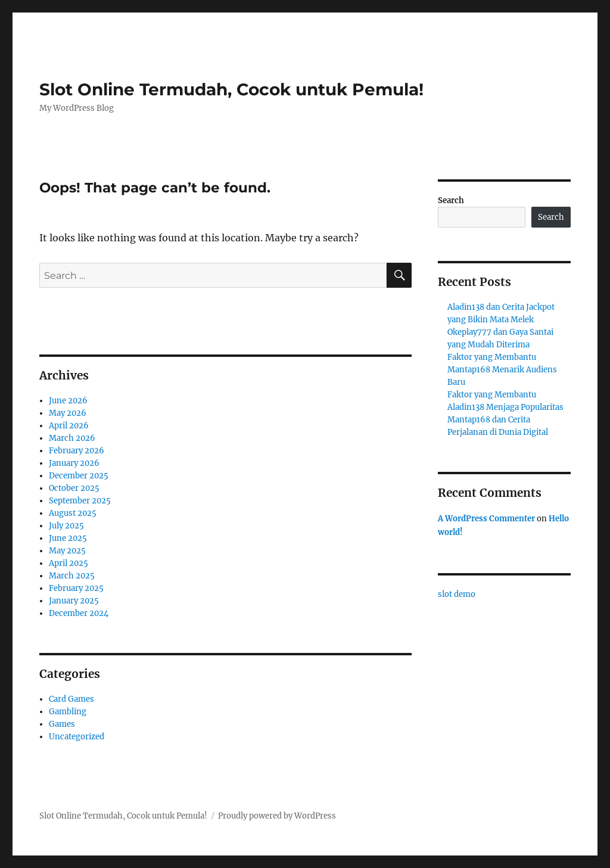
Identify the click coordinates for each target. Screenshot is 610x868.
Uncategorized (77, 737)
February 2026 (77, 451)
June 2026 (68, 401)
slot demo (457, 594)
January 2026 (74, 463)
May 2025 (67, 551)
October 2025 (74, 488)
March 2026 (72, 438)
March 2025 (72, 576)
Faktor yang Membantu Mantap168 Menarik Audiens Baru (502, 370)
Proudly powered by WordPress (277, 816)
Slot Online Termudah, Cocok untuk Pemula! (231, 89)
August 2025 (73, 513)
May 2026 (68, 413)
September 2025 (80, 501)
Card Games (71, 699)
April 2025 (69, 563)
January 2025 (74, 601)
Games (62, 724)
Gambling (68, 712)
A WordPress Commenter (486, 519)
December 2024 (79, 613)
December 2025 (79, 476)
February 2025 (76, 588)
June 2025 (68, 538)
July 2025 (66, 526)
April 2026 (69, 426)
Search (451, 200)
